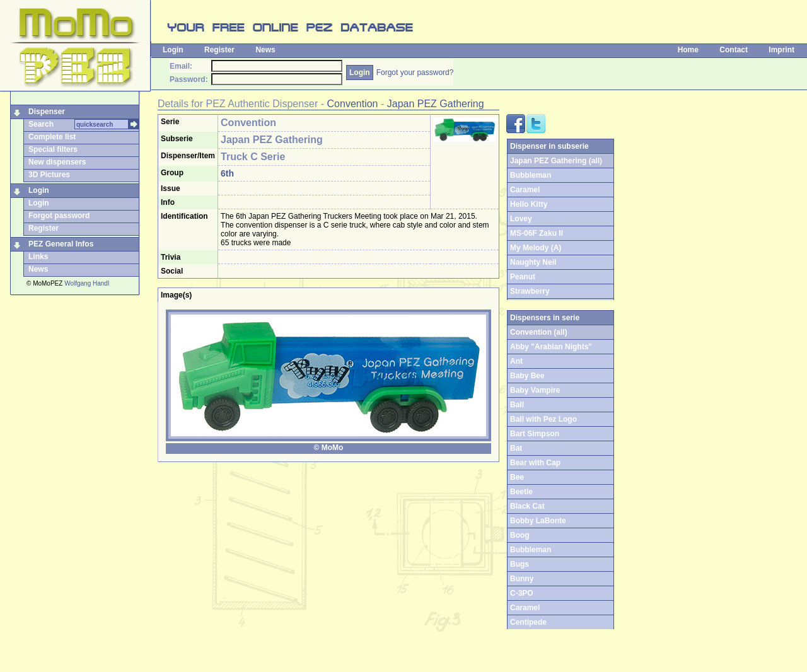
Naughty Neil (533, 262)
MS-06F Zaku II (537, 233)
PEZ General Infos (61, 244)
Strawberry (530, 291)
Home (688, 50)
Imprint (781, 50)
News (265, 50)
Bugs (520, 564)
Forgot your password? (415, 72)
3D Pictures (49, 175)
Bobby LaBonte (538, 521)
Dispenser (47, 112)
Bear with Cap (535, 463)
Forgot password (59, 216)
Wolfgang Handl (87, 283)
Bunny (522, 579)
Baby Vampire (535, 390)
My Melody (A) (536, 248)
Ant (516, 361)
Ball (517, 405)
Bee (517, 477)
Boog (520, 535)
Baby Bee (527, 376)
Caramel (525, 190)
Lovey (521, 219)
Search (41, 124)
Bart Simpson (535, 434)
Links (38, 257)
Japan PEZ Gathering (436, 104)
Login (173, 50)
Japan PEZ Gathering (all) (556, 161)
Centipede (528, 622)
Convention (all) (539, 332)
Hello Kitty (529, 204)
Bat (516, 448)
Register (219, 50)
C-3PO (522, 593)
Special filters (53, 149)
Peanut (523, 277)
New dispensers (57, 162)
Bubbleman (531, 175)
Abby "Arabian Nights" (551, 347)
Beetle (521, 492)
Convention (353, 104)
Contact (734, 50)
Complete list (52, 137)
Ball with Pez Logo (543, 419)
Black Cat (527, 506)
